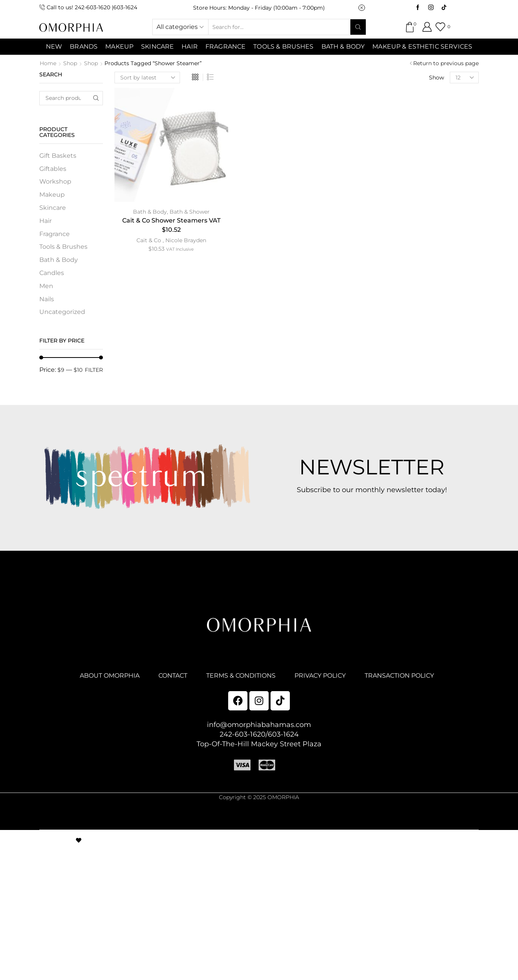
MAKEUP (119, 46)
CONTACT (173, 676)
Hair (190, 46)
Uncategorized (62, 312)
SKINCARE (157, 46)
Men (46, 286)
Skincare (53, 208)
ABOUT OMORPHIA (110, 676)
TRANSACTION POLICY (399, 676)
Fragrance (225, 46)
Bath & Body (343, 46)
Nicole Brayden (186, 240)
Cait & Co (149, 240)
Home (48, 63)
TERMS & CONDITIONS (241, 676)
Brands (84, 46)
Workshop (55, 181)
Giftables (53, 169)
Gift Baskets (58, 156)
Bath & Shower (190, 212)
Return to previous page (446, 63)
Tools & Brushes (283, 46)
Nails (47, 299)
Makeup (52, 195)
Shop (70, 63)
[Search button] (358, 27)
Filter (94, 370)
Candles (52, 273)
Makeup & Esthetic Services (422, 46)
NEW (54, 46)
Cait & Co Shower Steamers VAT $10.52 (171, 225)
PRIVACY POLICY (320, 676)
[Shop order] (147, 78)
